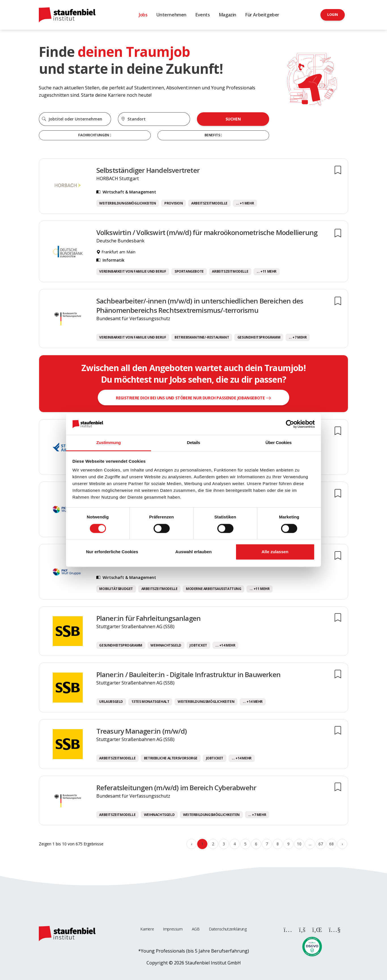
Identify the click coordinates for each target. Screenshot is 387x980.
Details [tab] (193, 443)
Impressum (173, 929)
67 (321, 844)
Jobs (143, 15)
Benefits (213, 135)
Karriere (147, 929)
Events (203, 15)
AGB (196, 929)
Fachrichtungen (94, 135)
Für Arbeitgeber (262, 15)
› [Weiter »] (342, 844)
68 (331, 844)
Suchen (233, 119)
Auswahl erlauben (193, 552)
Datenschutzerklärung (228, 929)
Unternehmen (171, 15)
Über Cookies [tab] (278, 443)
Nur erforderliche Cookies (112, 552)
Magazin (228, 15)
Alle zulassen (275, 552)
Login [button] (333, 15)
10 (299, 844)
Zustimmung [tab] (109, 443)
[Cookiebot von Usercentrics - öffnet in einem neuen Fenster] (290, 424)
